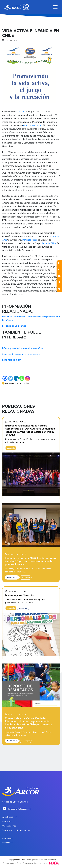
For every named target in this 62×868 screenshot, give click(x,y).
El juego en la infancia (14, 326)
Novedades (7, 843)
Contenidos (7, 838)
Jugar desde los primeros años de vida (21, 354)
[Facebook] (5, 378)
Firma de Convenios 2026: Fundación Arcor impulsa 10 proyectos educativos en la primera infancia (31, 561)
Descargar (25, 578)
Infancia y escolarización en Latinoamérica (23, 348)
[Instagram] (27, 378)
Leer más (11, 448)
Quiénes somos (9, 826)
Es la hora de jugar (11, 360)
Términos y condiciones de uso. (16, 830)
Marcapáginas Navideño (20, 595)
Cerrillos (21, 112)
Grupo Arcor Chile (32, 125)
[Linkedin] (16, 378)
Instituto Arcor (30, 240)
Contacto (6, 821)
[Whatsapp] (22, 378)
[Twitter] (11, 378)
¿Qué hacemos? (9, 817)
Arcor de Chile (49, 243)
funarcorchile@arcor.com (20, 809)
